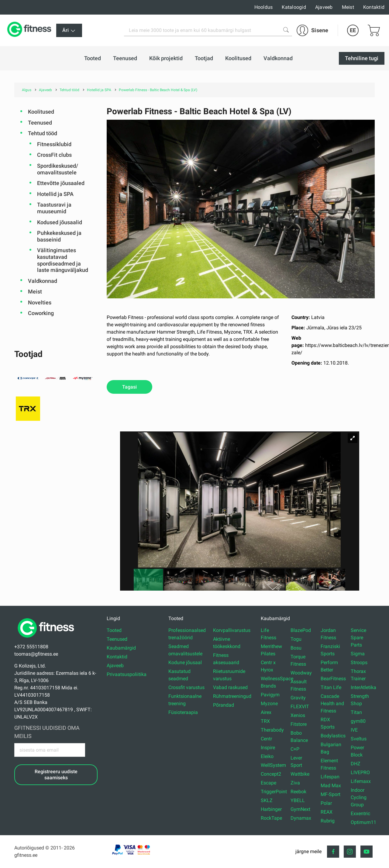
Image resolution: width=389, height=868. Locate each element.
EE (353, 30)
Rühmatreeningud (232, 696)
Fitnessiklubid (54, 144)
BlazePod (301, 630)
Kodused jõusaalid (60, 222)
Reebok (298, 792)
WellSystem (273, 765)
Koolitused (41, 112)
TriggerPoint (274, 792)
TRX (265, 721)
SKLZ (267, 800)
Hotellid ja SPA (55, 194)
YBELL (298, 800)
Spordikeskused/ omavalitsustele (58, 169)
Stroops (359, 662)
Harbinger (271, 809)
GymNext (300, 809)
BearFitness (333, 679)
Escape (269, 783)
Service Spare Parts (358, 638)
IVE (354, 730)
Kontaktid (374, 7)
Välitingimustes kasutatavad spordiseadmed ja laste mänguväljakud (63, 260)
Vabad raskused (230, 687)
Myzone (269, 703)
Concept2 (271, 774)
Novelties (40, 302)
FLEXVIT (300, 707)
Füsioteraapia (183, 712)
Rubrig (328, 821)
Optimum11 (363, 822)
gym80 (358, 721)
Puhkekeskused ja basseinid (59, 236)
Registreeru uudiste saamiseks (56, 774)
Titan (356, 712)
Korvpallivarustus (232, 630)
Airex (266, 712)
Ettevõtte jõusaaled (61, 183)
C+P (295, 749)
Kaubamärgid (121, 648)
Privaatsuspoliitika (127, 674)
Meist (348, 7)
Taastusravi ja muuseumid (54, 208)
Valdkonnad (43, 281)
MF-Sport (330, 794)
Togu (296, 639)
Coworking (41, 313)
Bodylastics (333, 736)
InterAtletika (363, 687)
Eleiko (267, 756)
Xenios (298, 715)
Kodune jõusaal (185, 662)
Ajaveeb (324, 7)
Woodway (301, 673)
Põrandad (224, 705)
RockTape (271, 818)
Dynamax (301, 818)
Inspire (268, 748)
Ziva (295, 783)
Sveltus (359, 739)
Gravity (298, 698)
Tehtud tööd (43, 133)
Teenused (40, 123)
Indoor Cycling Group (359, 797)
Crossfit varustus (186, 687)
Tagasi (129, 387)
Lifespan (330, 777)
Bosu (296, 648)
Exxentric (360, 813)
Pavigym (270, 695)
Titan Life (331, 687)
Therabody (272, 730)
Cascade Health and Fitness (332, 703)
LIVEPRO (360, 772)
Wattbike (300, 774)
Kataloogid (294, 7)
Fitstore (299, 724)
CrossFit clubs (54, 155)
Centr (266, 739)
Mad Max (331, 786)
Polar (326, 803)
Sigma (358, 654)
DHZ (356, 764)
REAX (327, 812)
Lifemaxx (361, 781)
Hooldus (264, 7)
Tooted (114, 630)
